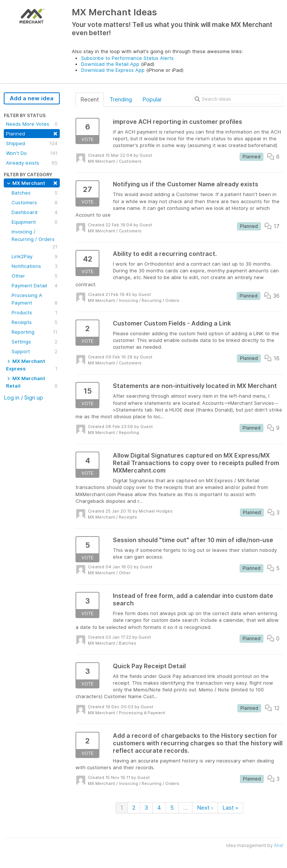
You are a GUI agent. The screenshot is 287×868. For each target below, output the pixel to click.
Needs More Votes (32, 124)
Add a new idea (32, 98)
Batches (35, 193)
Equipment (35, 222)
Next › (205, 808)
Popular (152, 99)
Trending (121, 99)
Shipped (32, 143)
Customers (35, 202)
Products (35, 312)
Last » (230, 808)
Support (35, 351)
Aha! (279, 845)
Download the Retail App (110, 64)
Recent (90, 99)
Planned (32, 133)
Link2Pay (35, 256)
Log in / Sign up (23, 398)
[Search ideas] (238, 99)
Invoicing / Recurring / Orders (35, 239)
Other (35, 276)
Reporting (35, 332)
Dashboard (35, 212)
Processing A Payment (35, 299)
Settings (35, 342)
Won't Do (32, 153)
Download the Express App (113, 70)
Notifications (35, 266)
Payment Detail (35, 285)
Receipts (35, 322)
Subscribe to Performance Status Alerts (127, 58)
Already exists (32, 163)
